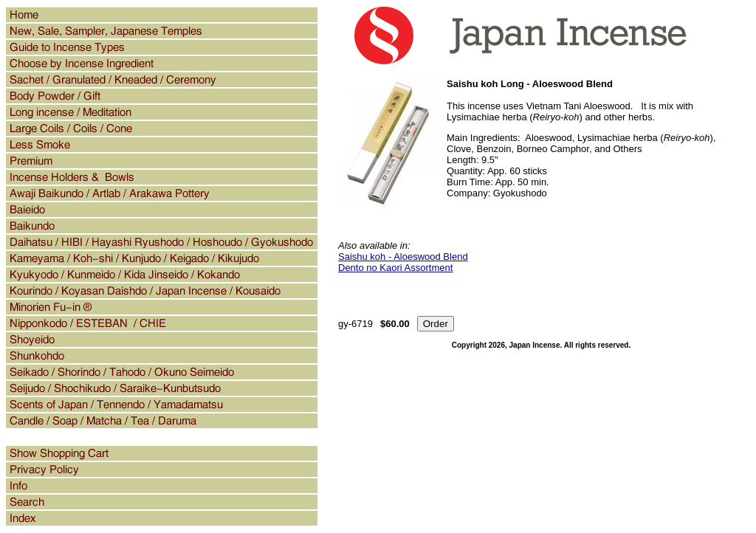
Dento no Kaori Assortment (395, 268)
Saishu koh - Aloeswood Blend (403, 257)
